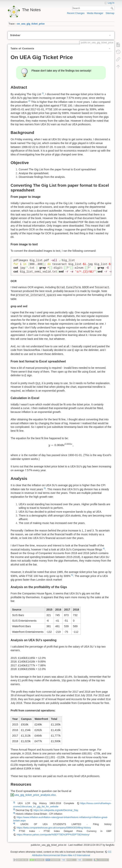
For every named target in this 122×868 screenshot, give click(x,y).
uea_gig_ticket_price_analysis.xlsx (35, 795)
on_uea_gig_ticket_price (31, 24)
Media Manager (95, 13)
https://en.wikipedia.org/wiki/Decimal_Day (56, 810)
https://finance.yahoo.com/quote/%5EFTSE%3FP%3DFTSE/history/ (53, 835)
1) (43, 93)
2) (29, 101)
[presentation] (61, 445)
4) (104, 549)
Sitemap (110, 13)
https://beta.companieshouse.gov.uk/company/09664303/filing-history (54, 828)
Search (112, 8)
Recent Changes (76, 13)
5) (72, 575)
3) (45, 488)
